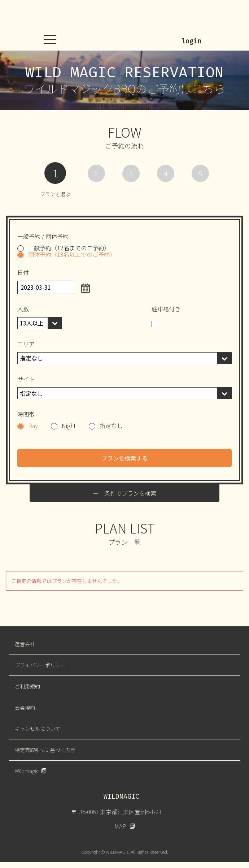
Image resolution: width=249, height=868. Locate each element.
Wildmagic (27, 771)
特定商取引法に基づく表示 (45, 750)
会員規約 (25, 708)
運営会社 (25, 644)
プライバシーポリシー (40, 665)
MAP (120, 826)
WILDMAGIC (125, 16)
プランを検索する (125, 458)
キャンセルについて (38, 729)
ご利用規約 (27, 686)
